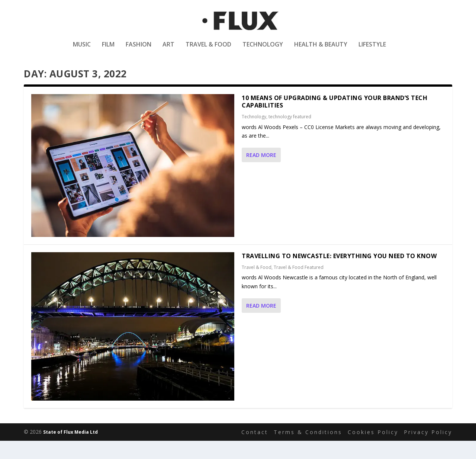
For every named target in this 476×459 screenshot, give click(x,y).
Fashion (139, 50)
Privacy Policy (428, 450)
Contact (255, 450)
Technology (263, 50)
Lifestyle (372, 50)
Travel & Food (208, 50)
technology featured (290, 135)
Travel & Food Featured (299, 285)
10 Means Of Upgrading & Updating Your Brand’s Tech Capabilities (335, 120)
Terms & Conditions (308, 450)
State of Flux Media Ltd (70, 450)
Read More (261, 173)
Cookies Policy (373, 450)
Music (82, 50)
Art (168, 50)
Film (108, 50)
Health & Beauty (321, 50)
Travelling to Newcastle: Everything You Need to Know (339, 274)
